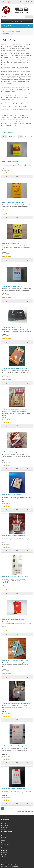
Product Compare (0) (8, 132)
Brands (3, 842)
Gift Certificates (5, 844)
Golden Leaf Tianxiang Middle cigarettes (16, 703)
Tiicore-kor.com (12, 864)
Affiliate (3, 846)
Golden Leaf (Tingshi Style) (12, 327)
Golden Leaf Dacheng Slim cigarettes (15, 368)
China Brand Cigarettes (14, 31)
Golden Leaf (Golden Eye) (11, 243)
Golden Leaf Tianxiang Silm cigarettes (15, 746)
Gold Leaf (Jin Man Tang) (11, 161)
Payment (4, 829)
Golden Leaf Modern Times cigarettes (15, 576)
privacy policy (5, 826)
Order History (5, 854)
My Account (4, 853)
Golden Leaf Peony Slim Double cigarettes (17, 660)
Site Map (4, 838)
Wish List (4, 856)
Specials (3, 848)
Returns (3, 836)
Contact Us (4, 834)
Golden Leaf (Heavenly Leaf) (12, 286)
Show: (21, 136)
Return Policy (5, 827)
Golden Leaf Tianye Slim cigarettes (14, 789)
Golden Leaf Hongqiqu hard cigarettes (16, 452)
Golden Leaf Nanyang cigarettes (13, 619)
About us (4, 822)
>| (12, 809)
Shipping (4, 824)
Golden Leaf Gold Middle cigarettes (15, 409)
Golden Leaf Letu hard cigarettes (14, 536)
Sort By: (4, 136)
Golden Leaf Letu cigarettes (12, 495)
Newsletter (4, 858)
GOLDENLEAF (7, 33)
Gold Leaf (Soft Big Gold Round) (13, 202)
